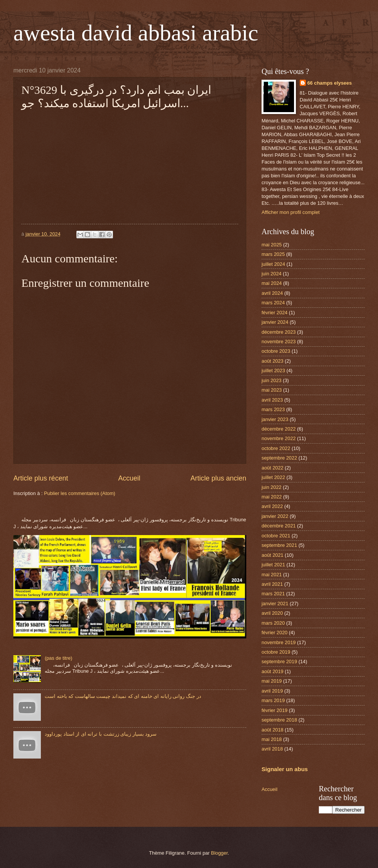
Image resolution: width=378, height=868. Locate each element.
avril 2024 (272, 293)
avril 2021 (272, 584)
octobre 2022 (276, 448)
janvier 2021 (275, 604)
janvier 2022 (275, 516)
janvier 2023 (275, 419)
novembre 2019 (279, 642)
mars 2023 (273, 409)
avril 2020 (272, 613)
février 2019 (275, 710)
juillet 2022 (273, 477)
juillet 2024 (273, 264)
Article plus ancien (218, 478)
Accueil (129, 478)
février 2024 (275, 313)
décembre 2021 (279, 526)
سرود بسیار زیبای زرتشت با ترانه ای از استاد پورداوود (101, 734)
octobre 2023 (276, 351)
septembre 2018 (279, 720)
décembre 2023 (279, 332)
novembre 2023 (279, 342)
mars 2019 (273, 700)
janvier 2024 (275, 322)
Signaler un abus (285, 769)
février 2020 (275, 633)
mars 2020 (273, 623)
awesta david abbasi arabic (136, 33)
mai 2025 (272, 245)
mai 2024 (272, 283)
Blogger (220, 853)
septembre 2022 (279, 458)
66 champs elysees (330, 83)
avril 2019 (272, 691)
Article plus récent (41, 478)
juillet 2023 (273, 371)
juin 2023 (271, 380)
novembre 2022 (279, 438)
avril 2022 (272, 506)
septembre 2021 (279, 545)
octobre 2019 (276, 652)
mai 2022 (272, 497)
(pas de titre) (58, 658)
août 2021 (272, 555)
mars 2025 (273, 254)
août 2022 (272, 468)
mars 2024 (273, 303)
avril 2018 (272, 749)
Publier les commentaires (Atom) (80, 493)
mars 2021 (273, 594)
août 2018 (272, 730)
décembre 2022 (279, 429)
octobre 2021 (276, 536)
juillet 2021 (273, 565)
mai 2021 (272, 575)
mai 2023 (272, 390)
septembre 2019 (279, 661)
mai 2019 (272, 681)
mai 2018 (272, 739)
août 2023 (272, 361)
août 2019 (272, 671)
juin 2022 (271, 487)
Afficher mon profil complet (291, 212)
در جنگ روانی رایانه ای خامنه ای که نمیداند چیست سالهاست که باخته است (123, 696)
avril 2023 (272, 400)
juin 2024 (271, 274)
